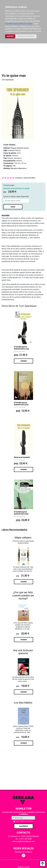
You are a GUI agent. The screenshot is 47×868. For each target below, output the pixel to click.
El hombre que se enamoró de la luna (21, 404)
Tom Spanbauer (8, 80)
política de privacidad (27, 821)
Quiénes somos (24, 867)
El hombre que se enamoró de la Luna (21, 348)
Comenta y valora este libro (25, 178)
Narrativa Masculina (18, 168)
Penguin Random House (20, 148)
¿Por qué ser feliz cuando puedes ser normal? (23, 595)
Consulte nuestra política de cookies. (19, 24)
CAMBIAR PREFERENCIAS (26, 36)
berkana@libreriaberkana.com (24, 841)
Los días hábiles (23, 703)
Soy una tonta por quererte (23, 652)
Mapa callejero (23, 538)
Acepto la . (24, 821)
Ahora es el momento (22, 457)
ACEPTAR (10, 36)
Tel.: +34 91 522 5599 (24, 839)
